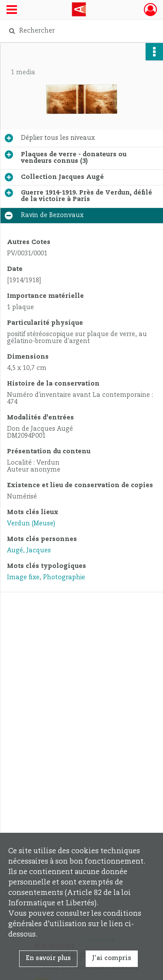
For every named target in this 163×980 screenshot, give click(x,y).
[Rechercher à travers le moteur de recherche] (81, 31)
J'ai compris (112, 958)
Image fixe (23, 577)
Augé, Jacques (29, 551)
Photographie (64, 577)
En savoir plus (48, 958)
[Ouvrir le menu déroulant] (12, 10)
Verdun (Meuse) (31, 524)
